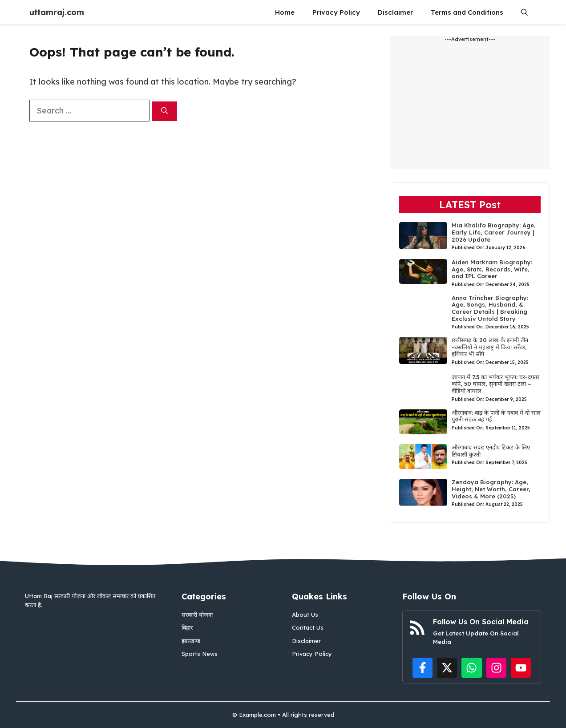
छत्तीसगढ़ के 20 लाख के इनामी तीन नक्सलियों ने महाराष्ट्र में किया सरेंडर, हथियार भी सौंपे (490, 347)
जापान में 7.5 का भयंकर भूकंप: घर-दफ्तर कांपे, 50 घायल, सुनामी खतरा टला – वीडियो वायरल (495, 384)
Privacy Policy (336, 12)
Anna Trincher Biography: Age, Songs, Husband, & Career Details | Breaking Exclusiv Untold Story (490, 308)
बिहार (187, 627)
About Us (305, 615)
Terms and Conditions (467, 12)
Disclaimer (395, 12)
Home (285, 12)
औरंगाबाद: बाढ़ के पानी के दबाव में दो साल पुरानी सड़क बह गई (496, 416)
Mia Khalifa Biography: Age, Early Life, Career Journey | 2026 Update (494, 232)
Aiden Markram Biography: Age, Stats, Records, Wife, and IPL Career (492, 269)
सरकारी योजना (197, 615)
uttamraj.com (57, 12)
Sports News (200, 654)
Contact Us (308, 627)
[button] (524, 12)
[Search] (164, 111)
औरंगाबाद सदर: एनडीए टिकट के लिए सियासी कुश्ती (491, 451)
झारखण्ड (191, 641)
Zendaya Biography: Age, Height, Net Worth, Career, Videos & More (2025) (491, 489)
